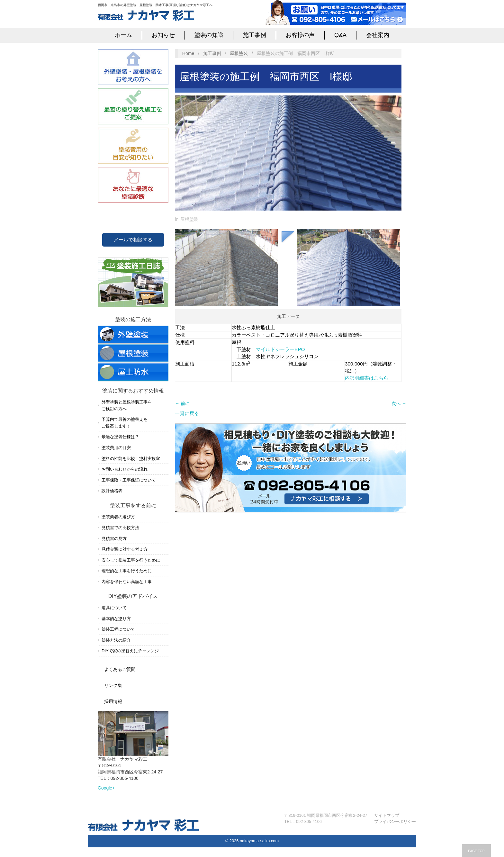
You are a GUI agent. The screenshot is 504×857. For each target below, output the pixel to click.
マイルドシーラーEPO (280, 349)
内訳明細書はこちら (367, 378)
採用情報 (113, 701)
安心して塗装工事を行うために (131, 560)
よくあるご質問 (120, 669)
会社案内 (378, 35)
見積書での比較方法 (120, 528)
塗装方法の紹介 (116, 640)
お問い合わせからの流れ (125, 469)
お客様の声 (300, 35)
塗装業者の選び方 (118, 517)
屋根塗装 (239, 53)
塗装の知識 (209, 35)
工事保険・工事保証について (129, 480)
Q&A (340, 35)
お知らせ (163, 35)
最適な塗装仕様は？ (120, 437)
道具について (114, 608)
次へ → (399, 403)
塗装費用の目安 (116, 448)
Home (188, 53)
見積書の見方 (114, 539)
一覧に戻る (187, 413)
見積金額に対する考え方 (125, 549)
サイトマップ (387, 815)
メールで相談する (133, 240)
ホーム (123, 35)
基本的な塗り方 (116, 619)
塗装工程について (118, 629)
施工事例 (255, 35)
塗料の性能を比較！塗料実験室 (131, 459)
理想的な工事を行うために (127, 571)
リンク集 (113, 685)
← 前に (182, 403)
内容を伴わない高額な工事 (127, 582)
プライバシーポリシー (395, 821)
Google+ (106, 788)
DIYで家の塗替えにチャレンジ (130, 651)
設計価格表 (112, 491)
